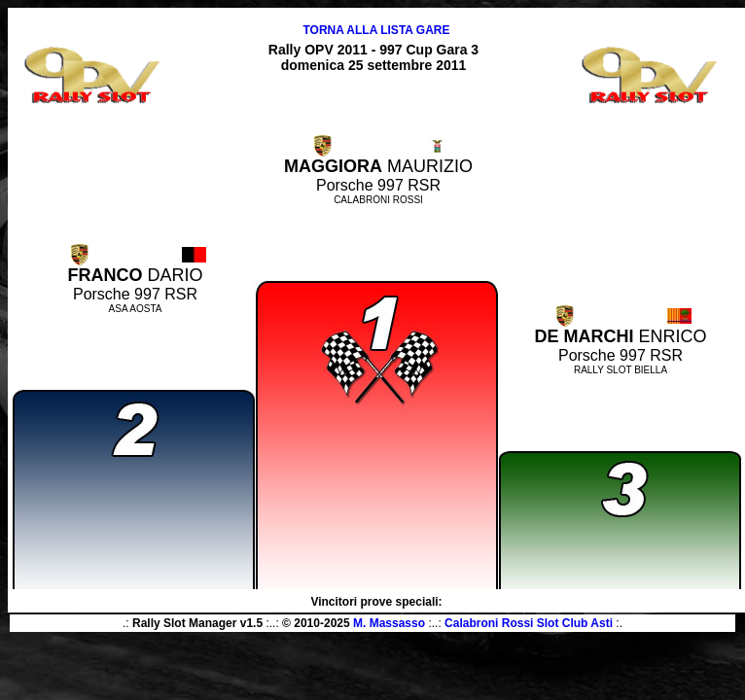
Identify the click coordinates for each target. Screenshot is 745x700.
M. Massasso (389, 623)
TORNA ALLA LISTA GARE (376, 30)
